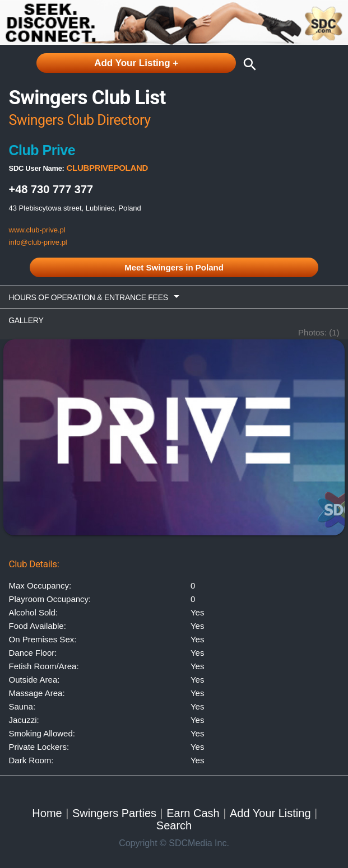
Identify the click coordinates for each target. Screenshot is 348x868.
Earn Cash (193, 813)
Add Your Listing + (136, 63)
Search (174, 825)
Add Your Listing (270, 813)
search (247, 64)
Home (47, 813)
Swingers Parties (114, 813)
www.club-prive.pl (37, 230)
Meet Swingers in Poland (174, 267)
